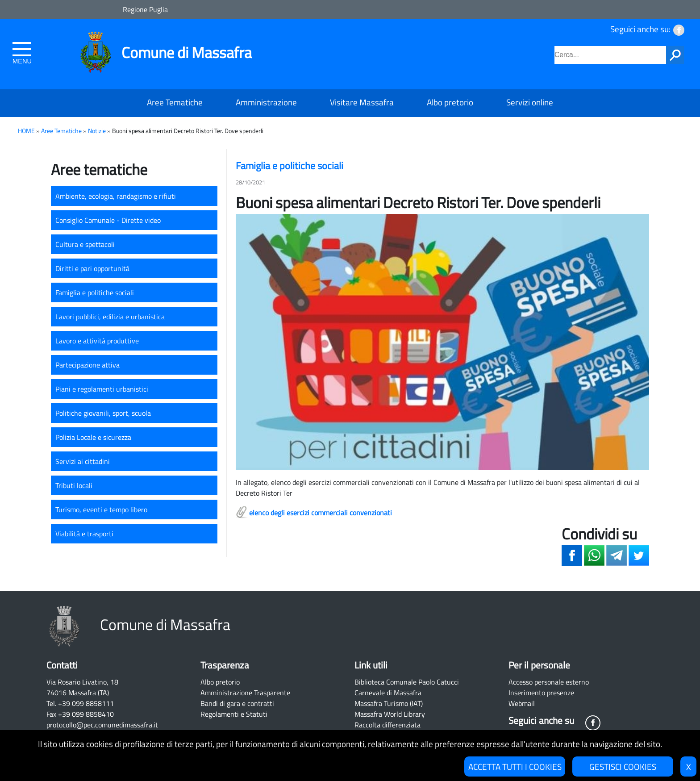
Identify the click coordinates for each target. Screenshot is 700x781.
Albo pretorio (450, 102)
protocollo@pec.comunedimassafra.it (102, 725)
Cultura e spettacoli (85, 244)
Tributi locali (74, 485)
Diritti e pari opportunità (92, 268)
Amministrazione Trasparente (245, 693)
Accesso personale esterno (549, 682)
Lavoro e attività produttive (97, 341)
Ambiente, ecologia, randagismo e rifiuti (116, 196)
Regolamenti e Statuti (234, 714)
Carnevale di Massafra (388, 693)
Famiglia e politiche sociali (95, 292)
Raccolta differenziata (387, 725)
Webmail (522, 703)
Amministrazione (266, 102)
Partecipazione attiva (87, 365)
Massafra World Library (390, 714)
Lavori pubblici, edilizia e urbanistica (110, 317)
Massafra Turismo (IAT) (389, 703)
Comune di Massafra (187, 52)
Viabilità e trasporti (84, 534)
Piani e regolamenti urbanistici (102, 389)
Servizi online (530, 102)
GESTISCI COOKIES (623, 766)
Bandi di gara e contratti (237, 703)
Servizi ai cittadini (83, 461)
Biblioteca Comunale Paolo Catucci (407, 682)
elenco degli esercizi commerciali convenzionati (321, 513)
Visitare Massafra (362, 102)
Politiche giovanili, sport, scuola (103, 413)
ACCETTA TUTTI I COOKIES (515, 766)
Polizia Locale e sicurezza (93, 437)
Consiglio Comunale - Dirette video (108, 220)
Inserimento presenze (541, 693)
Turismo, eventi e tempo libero (101, 510)
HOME (26, 131)
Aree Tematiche (175, 102)
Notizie (97, 131)
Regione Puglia (145, 9)
